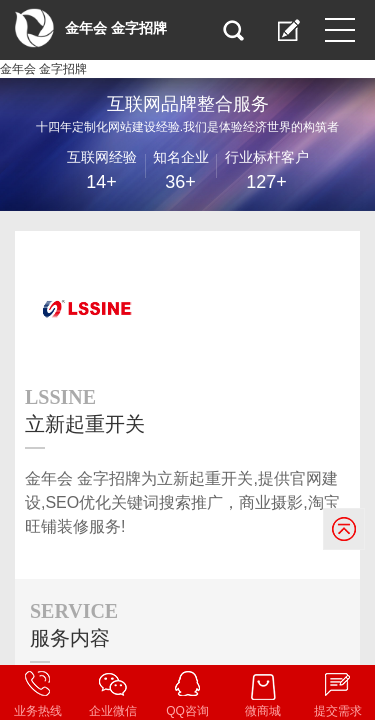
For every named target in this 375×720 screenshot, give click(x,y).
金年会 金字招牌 (43, 69)
